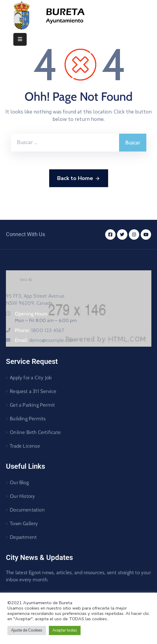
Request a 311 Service (33, 391)
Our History (22, 496)
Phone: (40, 330)
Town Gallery (24, 523)
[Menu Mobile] (20, 39)
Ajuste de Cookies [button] (27, 630)
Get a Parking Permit (32, 405)
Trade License (25, 446)
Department (23, 537)
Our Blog (19, 482)
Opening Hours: (32, 314)
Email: (45, 340)
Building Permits (28, 419)
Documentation (27, 510)
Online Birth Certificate (35, 432)
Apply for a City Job (31, 378)
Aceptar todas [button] (65, 630)
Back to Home (79, 179)
